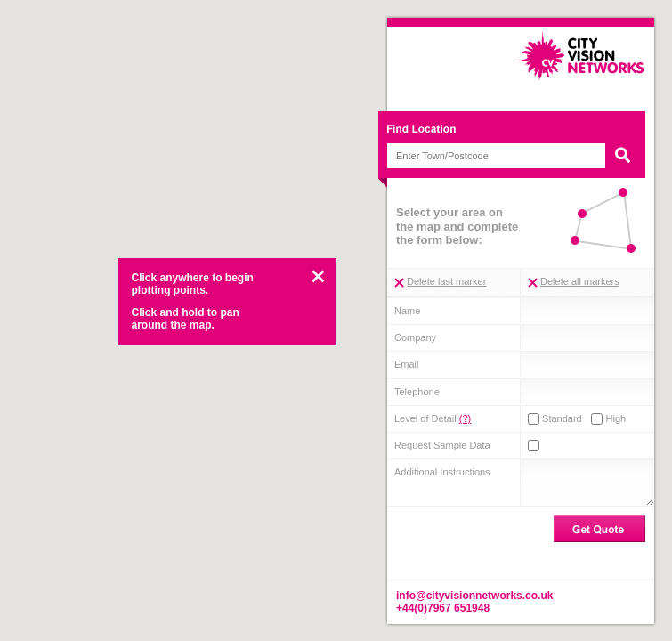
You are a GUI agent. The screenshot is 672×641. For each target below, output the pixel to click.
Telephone (417, 392)
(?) (465, 418)
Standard (555, 419)
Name (407, 311)
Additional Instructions (442, 472)
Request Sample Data (442, 445)
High (608, 419)
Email (407, 364)
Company (415, 337)
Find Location (516, 131)
